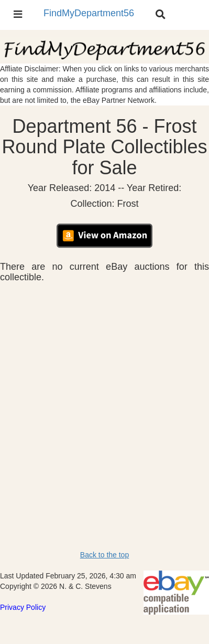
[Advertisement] (104, 392)
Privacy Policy (23, 607)
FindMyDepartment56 (89, 13)
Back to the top (104, 555)
